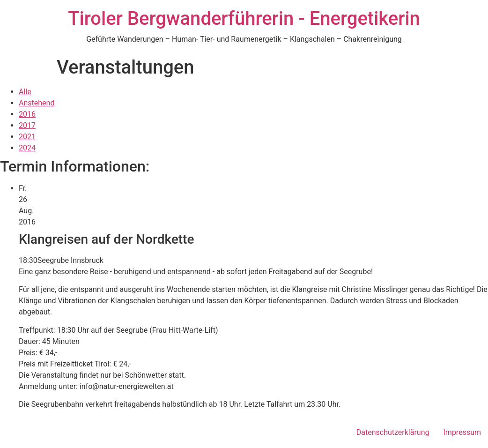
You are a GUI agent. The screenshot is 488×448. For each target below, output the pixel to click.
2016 (27, 114)
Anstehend (37, 103)
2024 (27, 148)
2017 (27, 125)
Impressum (462, 432)
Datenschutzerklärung (393, 432)
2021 (27, 137)
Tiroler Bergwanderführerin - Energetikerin (244, 19)
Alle (25, 92)
